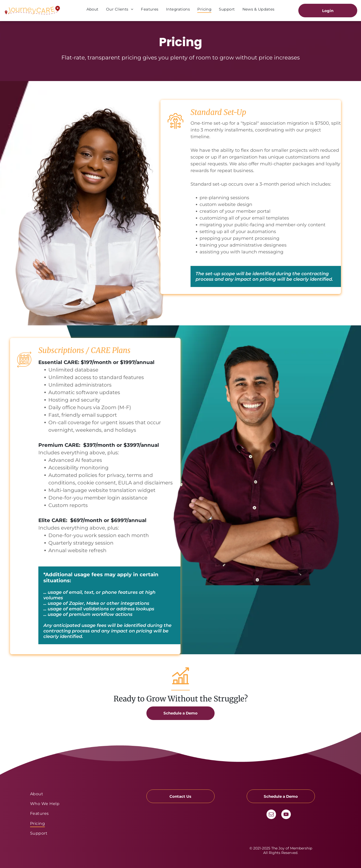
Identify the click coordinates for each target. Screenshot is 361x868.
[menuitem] (93, 9)
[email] (271, 815)
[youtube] (286, 815)
